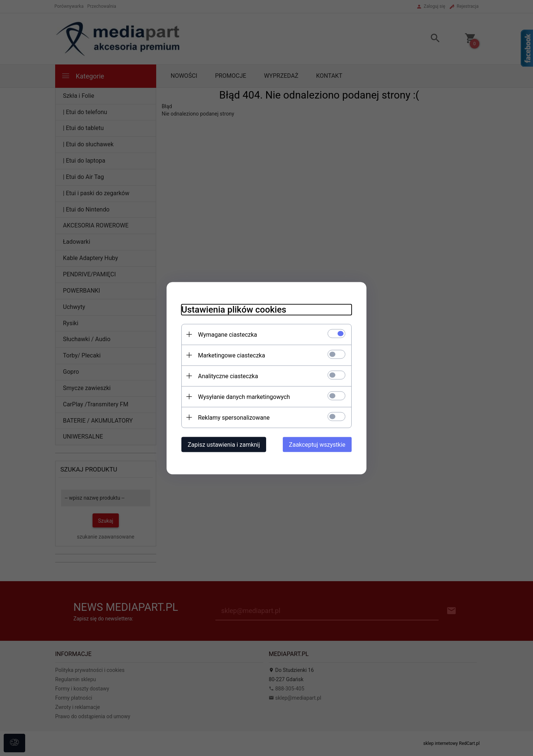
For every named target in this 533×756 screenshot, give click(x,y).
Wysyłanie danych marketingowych (244, 397)
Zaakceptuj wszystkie (317, 444)
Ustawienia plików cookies (234, 309)
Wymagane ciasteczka (228, 334)
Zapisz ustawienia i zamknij (224, 444)
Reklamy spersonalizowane (234, 417)
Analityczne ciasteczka (228, 376)
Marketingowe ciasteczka (232, 355)
